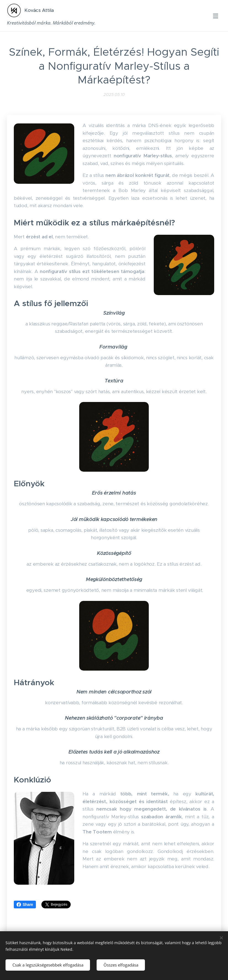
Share (25, 905)
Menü (216, 16)
